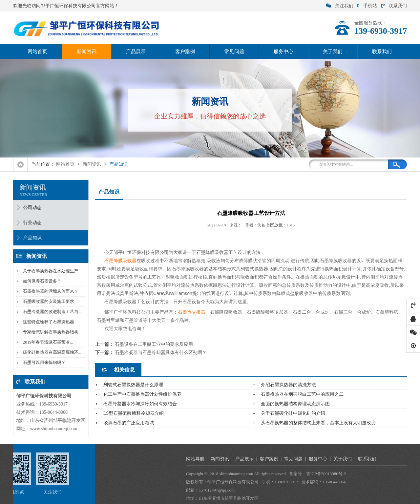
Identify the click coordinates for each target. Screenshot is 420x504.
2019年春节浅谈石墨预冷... (46, 342)
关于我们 (333, 52)
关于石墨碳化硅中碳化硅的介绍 (293, 413)
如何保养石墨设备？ (40, 281)
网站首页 (37, 52)
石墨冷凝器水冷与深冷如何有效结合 (140, 404)
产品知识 (118, 164)
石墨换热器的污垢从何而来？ (48, 291)
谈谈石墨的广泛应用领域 (129, 423)
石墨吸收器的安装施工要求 (46, 301)
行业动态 (30, 223)
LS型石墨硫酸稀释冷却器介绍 (134, 413)
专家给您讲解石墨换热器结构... (50, 332)
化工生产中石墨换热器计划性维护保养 (142, 394)
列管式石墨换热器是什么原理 (133, 385)
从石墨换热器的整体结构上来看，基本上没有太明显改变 (318, 423)
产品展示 (136, 52)
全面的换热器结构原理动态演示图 (295, 404)
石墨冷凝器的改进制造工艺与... (50, 312)
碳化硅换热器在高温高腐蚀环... (50, 352)
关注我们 (340, 6)
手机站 (367, 6)
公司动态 (30, 208)
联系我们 (394, 6)
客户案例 (185, 52)
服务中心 (283, 52)
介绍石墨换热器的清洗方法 (288, 385)
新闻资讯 (87, 52)
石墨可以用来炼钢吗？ (42, 362)
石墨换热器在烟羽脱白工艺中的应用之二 (302, 394)
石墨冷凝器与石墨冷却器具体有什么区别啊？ (161, 353)
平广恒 (116, 312)
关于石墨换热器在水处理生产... (50, 271)
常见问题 (234, 52)
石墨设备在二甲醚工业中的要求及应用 (154, 344)
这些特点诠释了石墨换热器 (46, 322)
